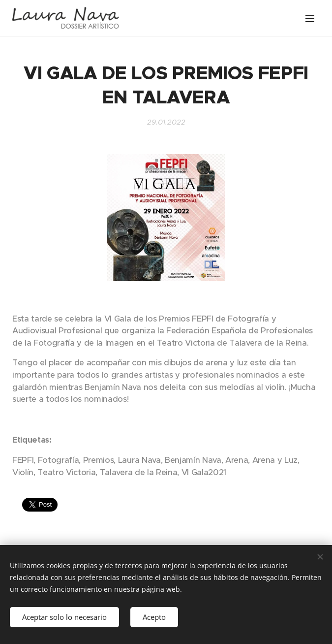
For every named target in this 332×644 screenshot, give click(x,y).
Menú (310, 19)
